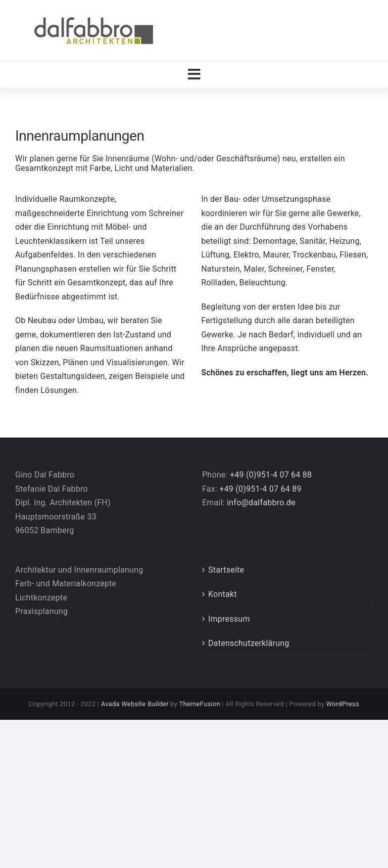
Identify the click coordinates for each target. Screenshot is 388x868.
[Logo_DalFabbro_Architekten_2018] (93, 16)
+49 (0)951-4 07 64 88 (271, 475)
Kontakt (223, 594)
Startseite (226, 570)
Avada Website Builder (135, 704)
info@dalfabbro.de (261, 503)
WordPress (343, 704)
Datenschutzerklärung (249, 643)
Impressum (229, 619)
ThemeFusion (199, 704)
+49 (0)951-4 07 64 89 (260, 489)
